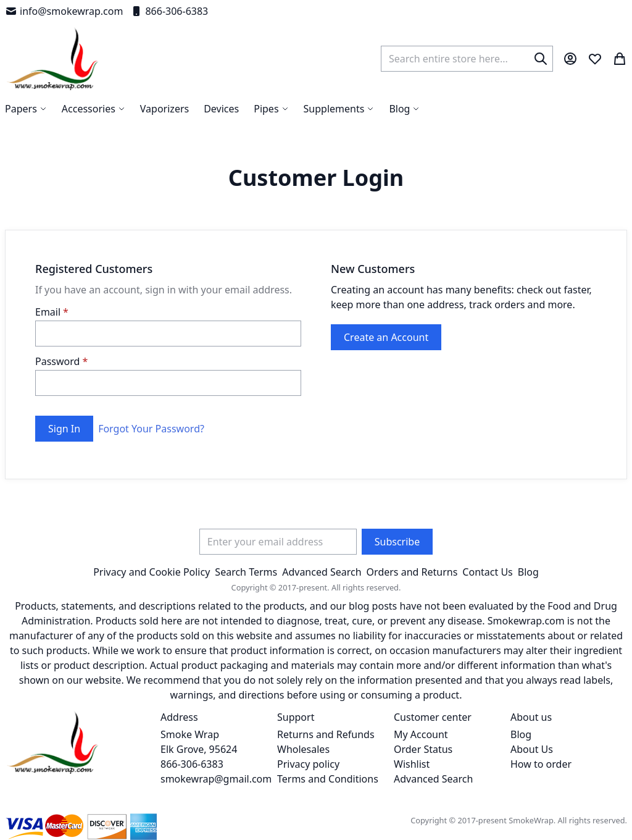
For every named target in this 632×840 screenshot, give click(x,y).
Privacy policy (308, 764)
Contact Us (487, 572)
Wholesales (303, 749)
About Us (532, 749)
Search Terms (246, 572)
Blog (528, 572)
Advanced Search (322, 572)
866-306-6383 (169, 11)
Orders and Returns (412, 572)
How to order (541, 764)
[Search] (541, 59)
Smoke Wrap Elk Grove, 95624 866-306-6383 (199, 749)
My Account (421, 734)
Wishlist (412, 764)
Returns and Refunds (326, 734)
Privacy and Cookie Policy (152, 572)
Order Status (423, 749)
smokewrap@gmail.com (216, 779)
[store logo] (53, 59)
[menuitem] (404, 109)
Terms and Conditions (328, 779)
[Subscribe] (397, 542)
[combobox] (467, 59)
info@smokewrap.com (64, 11)
